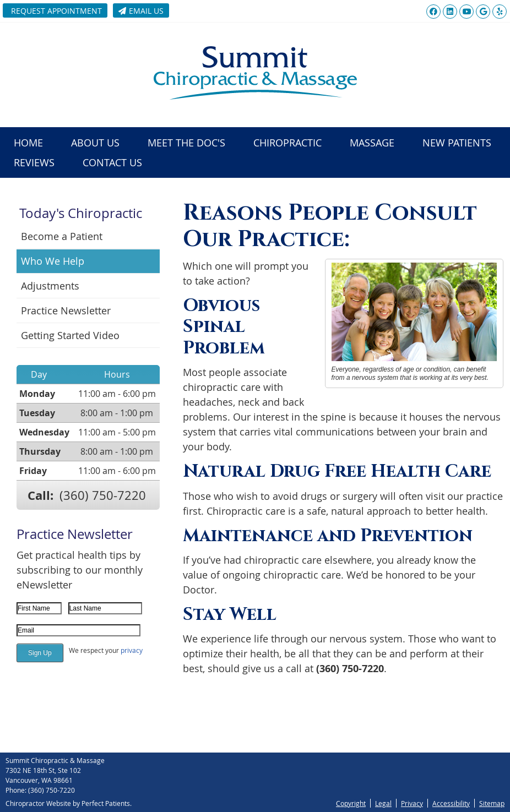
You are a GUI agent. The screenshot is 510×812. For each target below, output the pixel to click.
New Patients (457, 143)
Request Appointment (56, 11)
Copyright (351, 803)
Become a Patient (62, 236)
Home (28, 143)
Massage (372, 143)
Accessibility (451, 803)
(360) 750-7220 (103, 495)
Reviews (34, 162)
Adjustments (50, 286)
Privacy (412, 803)
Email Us (141, 11)
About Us (95, 143)
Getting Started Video (70, 335)
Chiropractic (287, 143)
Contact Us (112, 162)
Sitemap (492, 803)
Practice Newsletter (66, 310)
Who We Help (53, 261)
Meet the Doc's (186, 143)
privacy (132, 650)
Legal (383, 803)
